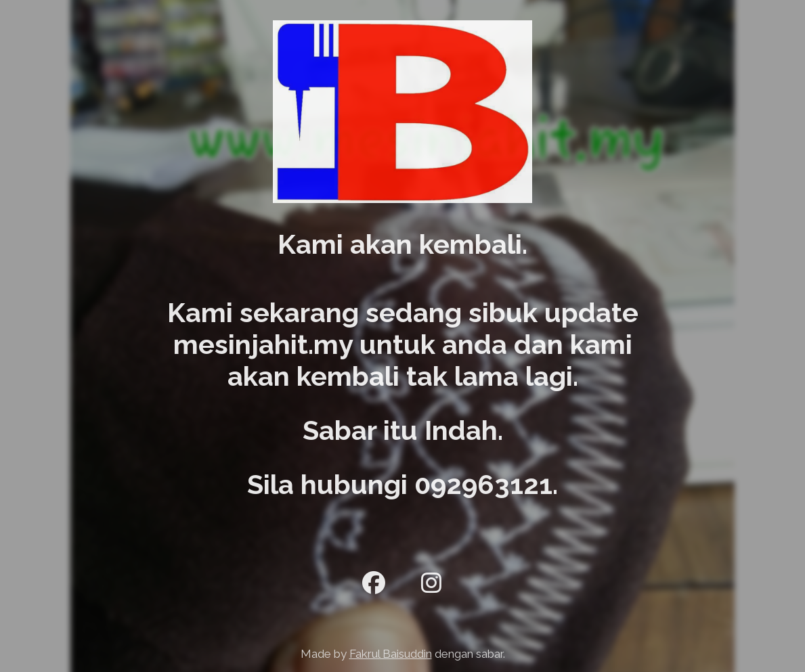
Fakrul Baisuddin (391, 654)
